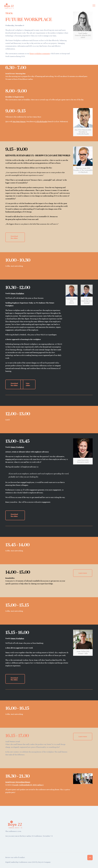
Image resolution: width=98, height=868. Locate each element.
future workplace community (40, 54)
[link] (83, 26)
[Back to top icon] (90, 858)
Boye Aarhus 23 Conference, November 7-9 (37, 836)
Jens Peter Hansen (19, 122)
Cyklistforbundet (41, 122)
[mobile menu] (94, 6)
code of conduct (19, 857)
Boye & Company (44, 862)
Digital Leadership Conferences (16, 862)
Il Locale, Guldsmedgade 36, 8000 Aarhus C (28, 785)
